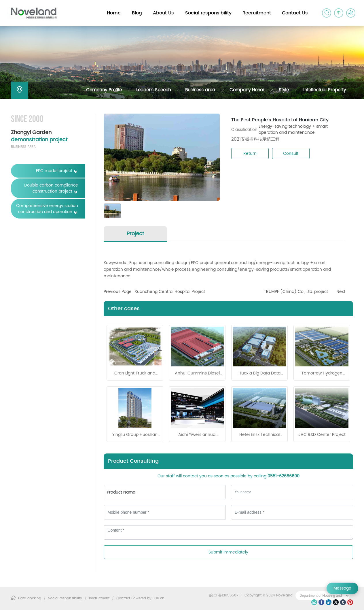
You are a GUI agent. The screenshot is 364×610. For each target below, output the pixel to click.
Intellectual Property (325, 90)
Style (284, 90)
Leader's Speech (153, 90)
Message (342, 588)
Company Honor (247, 90)
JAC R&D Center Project (322, 435)
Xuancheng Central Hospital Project (170, 292)
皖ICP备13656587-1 (225, 595)
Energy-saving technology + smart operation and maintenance (293, 129)
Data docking (30, 598)
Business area (200, 90)
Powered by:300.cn (148, 598)
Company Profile (104, 90)
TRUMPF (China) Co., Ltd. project (296, 292)
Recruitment (99, 598)
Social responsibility (65, 598)
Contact (123, 598)
